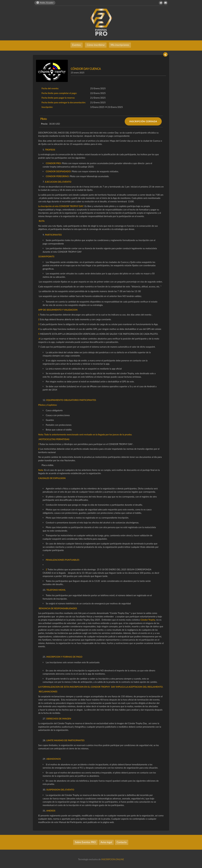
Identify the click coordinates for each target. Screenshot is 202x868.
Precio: (44, 124)
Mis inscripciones (120, 45)
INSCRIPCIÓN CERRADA (143, 121)
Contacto (122, 842)
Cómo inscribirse (96, 45)
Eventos (77, 45)
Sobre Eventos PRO (85, 842)
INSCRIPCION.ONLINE (113, 859)
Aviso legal (106, 842)
